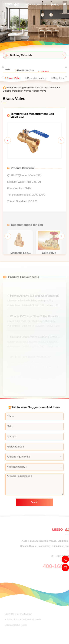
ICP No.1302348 (13, 625)
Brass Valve (41, 91)
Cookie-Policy (20, 631)
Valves (29, 91)
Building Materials (13, 91)
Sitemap (9, 631)
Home (11, 88)
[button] (7, 141)
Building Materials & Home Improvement (38, 88)
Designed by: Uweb (31, 625)
